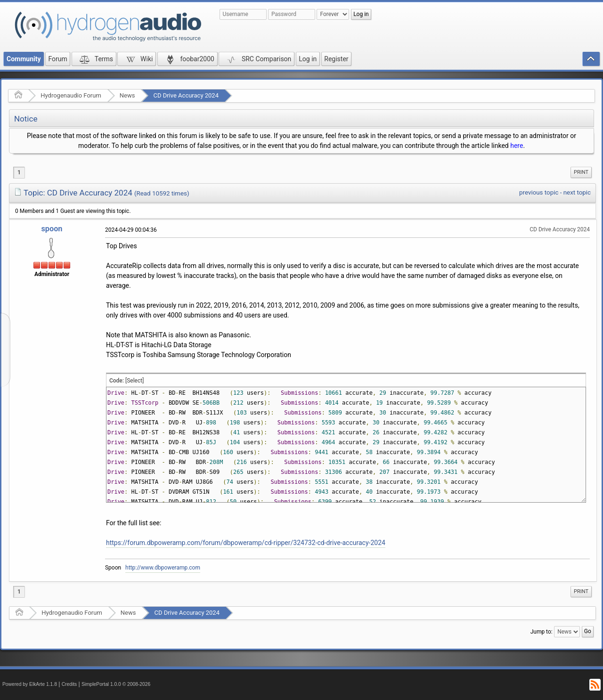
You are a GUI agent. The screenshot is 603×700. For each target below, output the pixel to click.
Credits (69, 684)
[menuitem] (581, 172)
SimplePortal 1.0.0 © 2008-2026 (116, 684)
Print (581, 172)
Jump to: (542, 632)
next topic (577, 192)
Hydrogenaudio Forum (71, 95)
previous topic (539, 192)
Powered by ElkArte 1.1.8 (30, 684)
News (127, 95)
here (517, 146)
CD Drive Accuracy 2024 (186, 95)
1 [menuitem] (19, 172)
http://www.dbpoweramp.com (163, 568)
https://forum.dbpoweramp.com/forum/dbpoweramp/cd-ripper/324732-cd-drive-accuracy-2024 (246, 543)
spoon (52, 229)
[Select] (134, 381)
